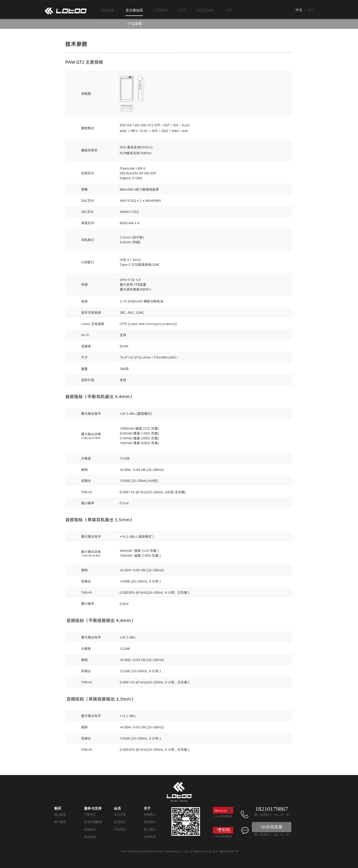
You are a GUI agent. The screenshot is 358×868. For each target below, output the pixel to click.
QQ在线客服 (272, 827)
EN (311, 10)
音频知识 (90, 829)
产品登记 (120, 829)
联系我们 (150, 822)
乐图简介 (150, 815)
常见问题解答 (93, 822)
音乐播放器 (134, 10)
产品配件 (161, 10)
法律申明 (150, 837)
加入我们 (150, 829)
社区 (182, 10)
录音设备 (108, 10)
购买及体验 (205, 10)
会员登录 (120, 822)
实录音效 (90, 837)
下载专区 (90, 815)
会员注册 (120, 815)
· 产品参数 (134, 24)
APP (228, 10)
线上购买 (60, 815)
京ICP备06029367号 (226, 851)
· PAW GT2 (108, 24)
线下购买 (60, 822)
